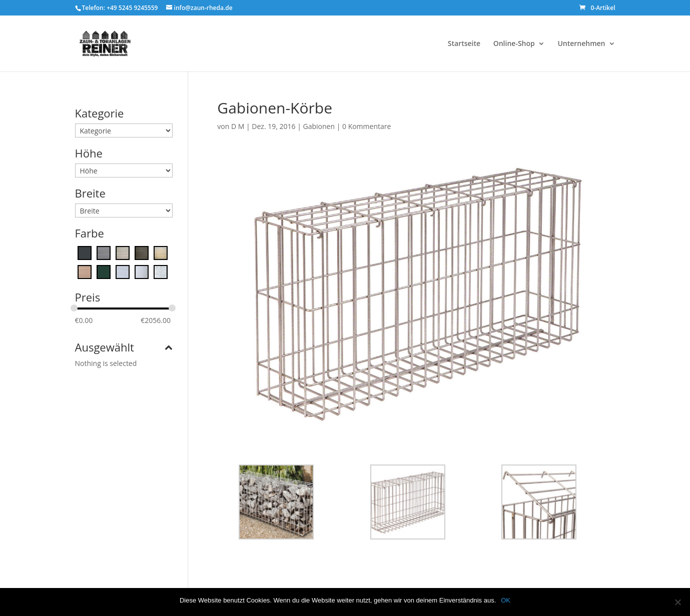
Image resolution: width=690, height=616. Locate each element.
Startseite (464, 44)
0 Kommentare (367, 126)
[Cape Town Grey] (104, 252)
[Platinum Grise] (123, 271)
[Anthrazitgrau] (85, 252)
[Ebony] (142, 252)
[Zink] (161, 271)
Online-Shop (514, 44)
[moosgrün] (104, 271)
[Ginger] (161, 252)
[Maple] (85, 271)
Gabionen (319, 126)
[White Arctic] (142, 271)
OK (506, 600)
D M (238, 126)
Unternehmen (581, 44)
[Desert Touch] (123, 252)
